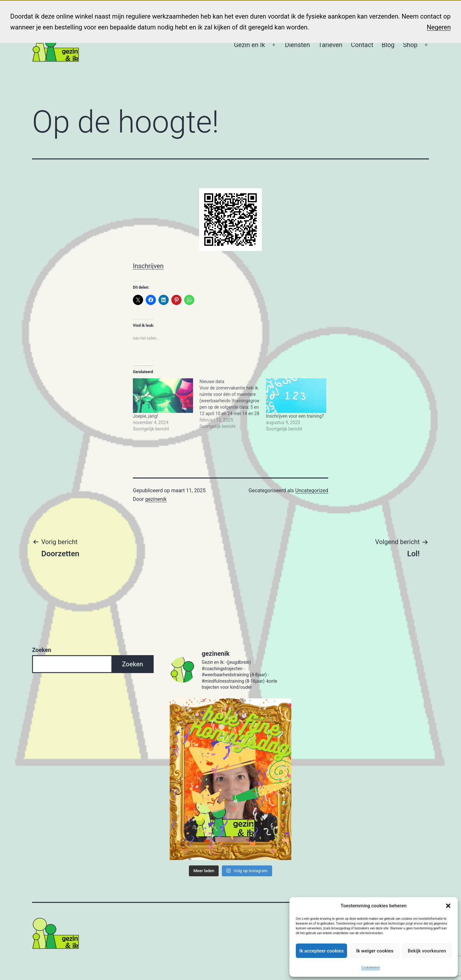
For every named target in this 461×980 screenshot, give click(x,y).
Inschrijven (148, 266)
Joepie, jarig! (146, 416)
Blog (388, 45)
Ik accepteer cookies (321, 951)
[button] (448, 906)
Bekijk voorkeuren (427, 951)
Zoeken (42, 650)
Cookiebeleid (370, 968)
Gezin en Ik (250, 45)
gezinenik (156, 499)
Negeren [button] (439, 27)
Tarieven (331, 45)
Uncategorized (312, 490)
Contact (362, 45)
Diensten (297, 45)
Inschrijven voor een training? (295, 416)
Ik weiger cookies (375, 951)
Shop (410, 45)
